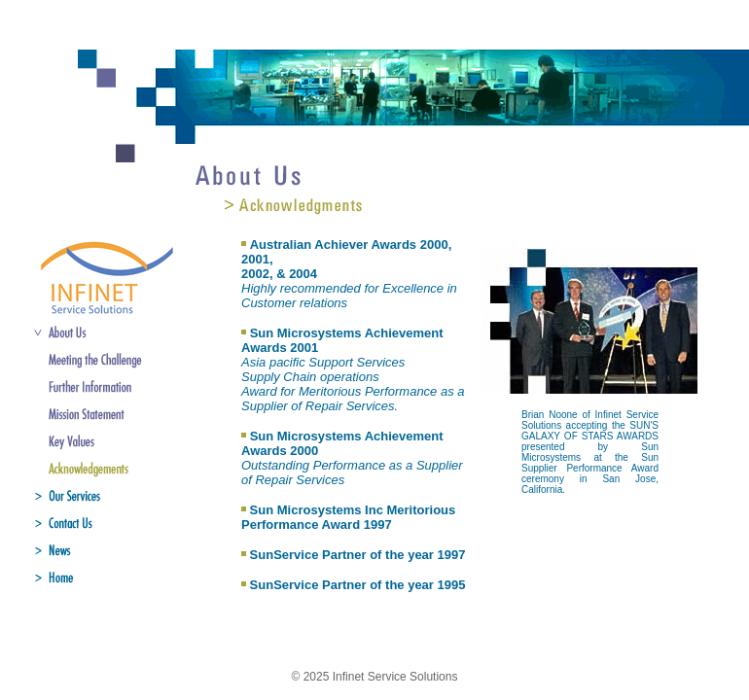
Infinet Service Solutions (395, 677)
